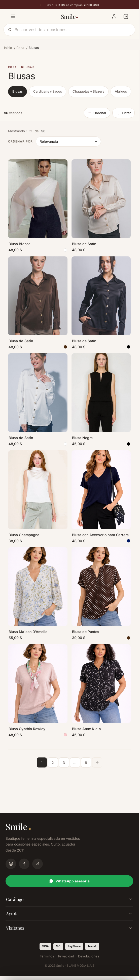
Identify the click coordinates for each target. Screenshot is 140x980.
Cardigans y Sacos (48, 91)
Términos (47, 956)
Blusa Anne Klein (86, 729)
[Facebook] (24, 864)
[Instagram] (11, 864)
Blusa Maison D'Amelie (28, 632)
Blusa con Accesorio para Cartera (100, 535)
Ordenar (97, 113)
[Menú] (13, 16)
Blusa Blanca (20, 244)
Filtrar (124, 113)
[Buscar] (73, 30)
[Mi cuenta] (114, 16)
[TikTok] (38, 864)
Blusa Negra (82, 438)
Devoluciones (89, 956)
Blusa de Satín (84, 244)
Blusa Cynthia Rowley (27, 729)
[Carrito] (126, 16)
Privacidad (66, 956)
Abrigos (121, 91)
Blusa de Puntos (86, 632)
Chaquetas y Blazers (88, 91)
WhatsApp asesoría (69, 881)
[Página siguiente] (97, 762)
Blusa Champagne (24, 535)
